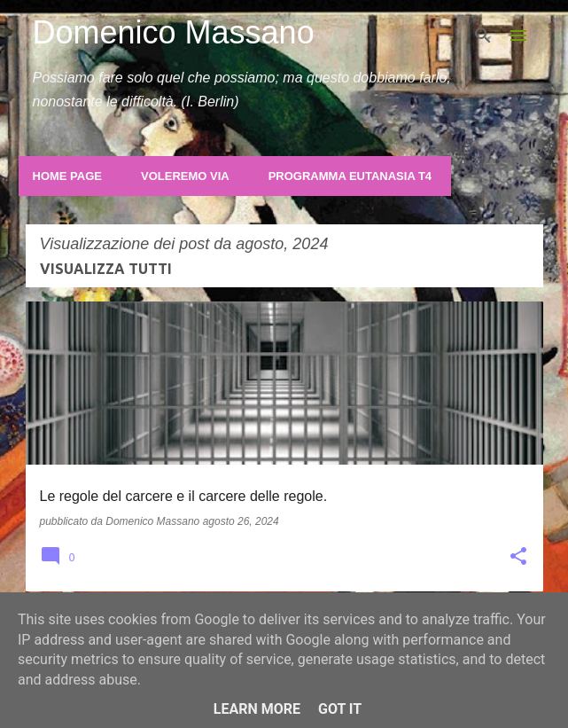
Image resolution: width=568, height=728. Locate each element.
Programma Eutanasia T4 (350, 176)
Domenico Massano (174, 32)
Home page (68, 176)
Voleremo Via (185, 176)
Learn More (257, 709)
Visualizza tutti (106, 269)
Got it (340, 709)
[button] (518, 558)
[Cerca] (483, 35)
